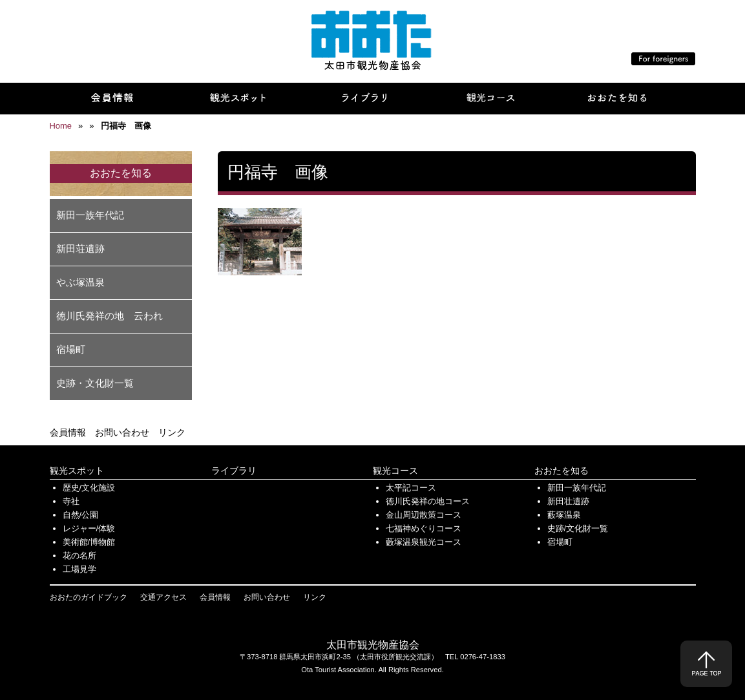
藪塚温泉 (564, 515)
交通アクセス (163, 597)
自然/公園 (81, 515)
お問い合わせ (122, 432)
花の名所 (79, 556)
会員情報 (68, 432)
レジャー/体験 (89, 528)
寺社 (71, 501)
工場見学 (79, 569)
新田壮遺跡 (568, 501)
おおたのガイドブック (89, 597)
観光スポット (77, 471)
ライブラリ (234, 471)
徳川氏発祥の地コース (428, 501)
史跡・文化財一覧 (95, 383)
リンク (172, 432)
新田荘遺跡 (80, 249)
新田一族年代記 (90, 215)
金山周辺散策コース (424, 515)
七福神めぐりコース (424, 528)
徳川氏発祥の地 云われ (110, 316)
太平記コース (411, 488)
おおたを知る (561, 471)
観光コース (395, 471)
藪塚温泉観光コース (424, 542)
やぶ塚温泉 (80, 282)
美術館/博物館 (89, 542)
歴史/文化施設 (89, 488)
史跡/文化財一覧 (578, 528)
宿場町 (71, 349)
